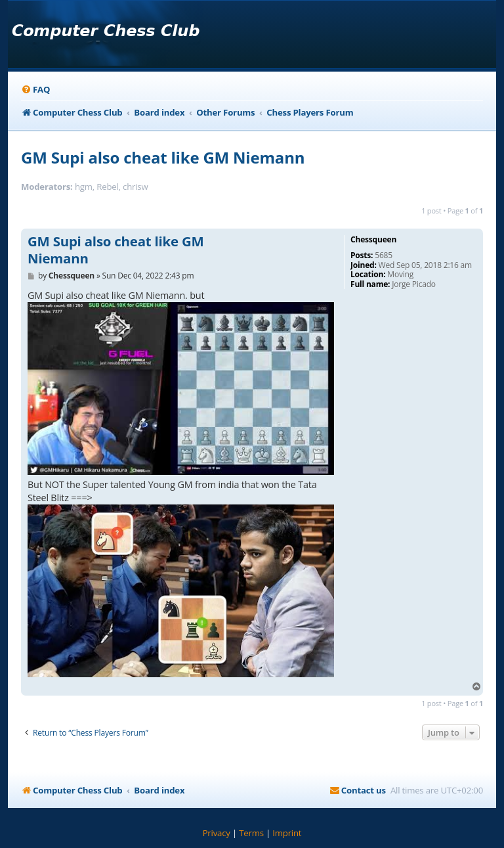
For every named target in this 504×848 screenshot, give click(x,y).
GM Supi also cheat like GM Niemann (163, 157)
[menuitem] (35, 90)
